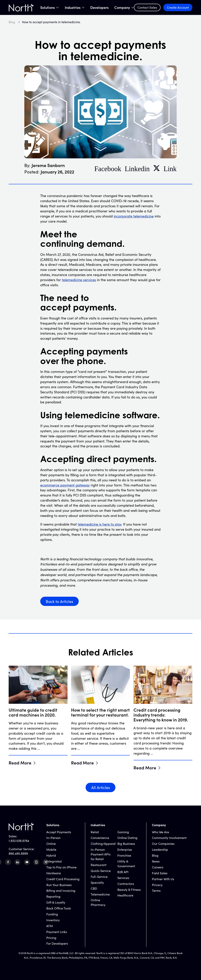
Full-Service (99, 877)
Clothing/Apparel (103, 844)
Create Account (178, 7)
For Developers (57, 943)
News (156, 861)
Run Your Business (59, 885)
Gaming (123, 832)
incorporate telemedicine (134, 216)
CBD (94, 888)
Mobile (51, 849)
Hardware (54, 873)
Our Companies (163, 844)
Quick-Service (101, 871)
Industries (73, 7)
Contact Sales (147, 7)
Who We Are (160, 832)
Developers (99, 7)
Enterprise (125, 849)
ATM (50, 926)
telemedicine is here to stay (100, 524)
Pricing (51, 938)
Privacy (157, 885)
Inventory (53, 920)
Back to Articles (59, 601)
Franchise (124, 855)
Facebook (108, 168)
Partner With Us (163, 879)
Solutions (48, 7)
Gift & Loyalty (56, 902)
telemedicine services (79, 280)
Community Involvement (169, 838)
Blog (155, 855)
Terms (156, 891)
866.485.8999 (18, 853)
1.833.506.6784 (19, 841)
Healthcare (125, 895)
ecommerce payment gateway (65, 485)
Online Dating (127, 838)
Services (123, 878)
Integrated (54, 861)
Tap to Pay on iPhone (61, 867)
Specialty (97, 882)
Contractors (126, 884)
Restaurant (99, 865)
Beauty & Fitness (129, 890)
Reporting (53, 896)
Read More (20, 763)
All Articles (101, 787)
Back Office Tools (59, 908)
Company (122, 7)
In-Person (53, 838)
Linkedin (137, 168)
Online (51, 844)
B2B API (123, 872)
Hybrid (51, 855)
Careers (158, 867)
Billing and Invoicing (61, 891)
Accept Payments (59, 832)
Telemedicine (100, 894)
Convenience (100, 838)
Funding (52, 914)
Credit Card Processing (63, 879)
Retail (95, 832)
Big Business (126, 844)
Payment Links (57, 932)
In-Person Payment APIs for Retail (101, 854)
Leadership (160, 849)
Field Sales (160, 873)
